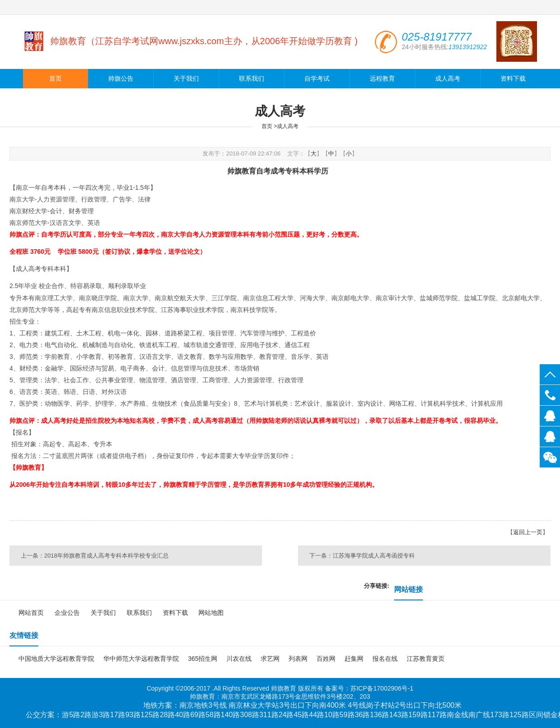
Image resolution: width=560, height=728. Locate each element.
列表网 (298, 659)
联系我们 (252, 79)
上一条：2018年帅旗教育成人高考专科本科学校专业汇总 (95, 556)
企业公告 (67, 613)
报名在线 (385, 659)
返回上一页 (528, 532)
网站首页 (31, 613)
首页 (55, 79)
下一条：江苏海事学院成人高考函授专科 (362, 556)
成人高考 (448, 79)
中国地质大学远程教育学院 (56, 659)
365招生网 (203, 659)
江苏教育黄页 (426, 659)
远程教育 (382, 79)
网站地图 (211, 613)
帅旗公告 (121, 79)
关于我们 (186, 79)
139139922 (550, 416)
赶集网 (354, 659)
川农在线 (239, 659)
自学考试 (317, 79)
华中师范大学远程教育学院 (141, 659)
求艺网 (270, 659)
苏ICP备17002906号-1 (382, 688)
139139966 (550, 437)
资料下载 (513, 79)
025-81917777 (550, 395)
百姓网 (326, 659)
